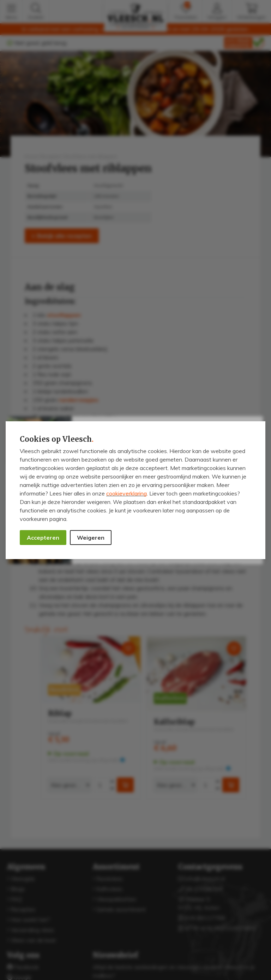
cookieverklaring (127, 493)
